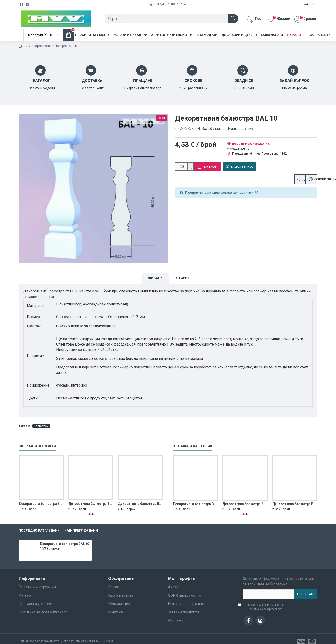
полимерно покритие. (132, 367)
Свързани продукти (37, 441)
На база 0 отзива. (211, 129)
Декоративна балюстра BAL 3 (141, 498)
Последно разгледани (39, 525)
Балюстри (41, 421)
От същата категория (192, 441)
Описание (156, 278)
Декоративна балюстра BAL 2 (91, 498)
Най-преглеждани (81, 525)
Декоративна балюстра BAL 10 (64, 538)
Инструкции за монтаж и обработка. (88, 350)
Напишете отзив (241, 129)
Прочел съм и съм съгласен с (263, 602)
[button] (89, 509)
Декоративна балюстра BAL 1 (41, 498)
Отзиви (183, 278)
